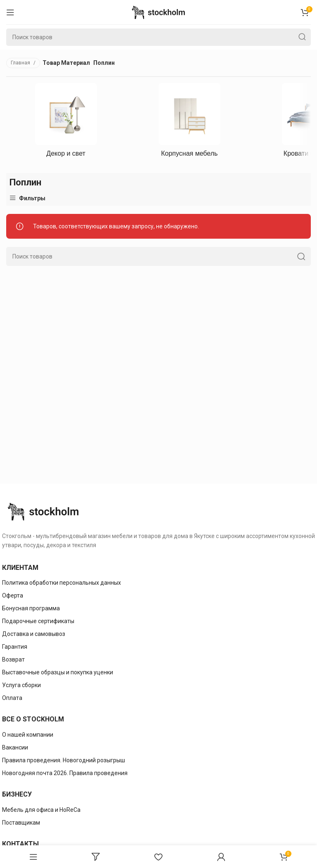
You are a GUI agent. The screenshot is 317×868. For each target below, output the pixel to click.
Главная (21, 63)
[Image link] (43, 511)
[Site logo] (158, 12)
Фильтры (32, 198)
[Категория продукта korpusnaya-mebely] (189, 123)
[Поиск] (158, 37)
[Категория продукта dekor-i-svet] (66, 123)
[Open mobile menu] (10, 12)
